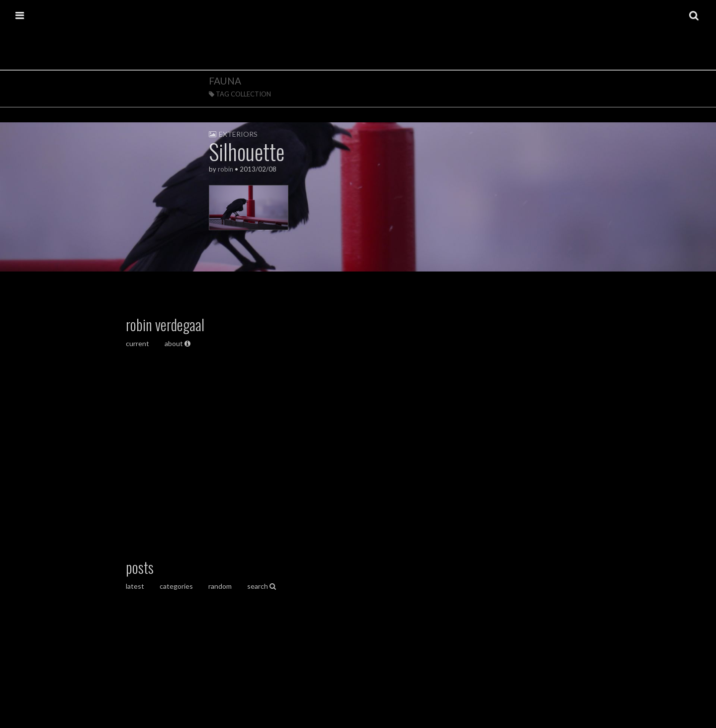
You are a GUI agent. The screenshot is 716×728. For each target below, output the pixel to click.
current (138, 343)
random (220, 586)
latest (135, 586)
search (262, 586)
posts (140, 567)
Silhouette (247, 151)
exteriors (238, 134)
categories (176, 586)
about (178, 343)
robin (225, 169)
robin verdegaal (165, 324)
